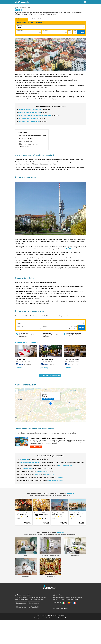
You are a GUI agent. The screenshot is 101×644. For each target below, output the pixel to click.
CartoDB (84, 421)
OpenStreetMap (78, 421)
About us (59, 595)
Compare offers (24, 459)
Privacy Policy (65, 624)
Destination (19, 25)
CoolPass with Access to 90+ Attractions (30, 110)
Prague (76, 599)
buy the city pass (42, 471)
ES (55, 605)
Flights (33, 19)
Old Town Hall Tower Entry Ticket (28, 119)
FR (55, 608)
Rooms (75, 31)
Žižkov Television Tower (26, 138)
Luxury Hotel (50, 568)
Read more (42, 599)
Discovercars (59, 477)
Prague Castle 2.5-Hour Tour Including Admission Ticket (35, 116)
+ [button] (17, 390)
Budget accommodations (50, 547)
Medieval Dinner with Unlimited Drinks (30, 113)
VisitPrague (22, 2)
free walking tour (49, 474)
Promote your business (40, 624)
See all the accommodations (51, 375)
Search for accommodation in (23, 321)
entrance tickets (28, 468)
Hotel (26, 547)
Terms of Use (57, 624)
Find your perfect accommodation (30, 462)
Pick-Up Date (45, 31)
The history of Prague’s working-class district (33, 136)
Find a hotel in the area (48, 399)
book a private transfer (65, 465)
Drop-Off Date (20, 31)
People (70, 31)
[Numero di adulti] (70, 33)
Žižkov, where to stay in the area (29, 144)
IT (64, 603)
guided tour (38, 474)
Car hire (42, 19)
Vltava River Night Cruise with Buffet (29, 122)
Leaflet (71, 421)
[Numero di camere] (75, 33)
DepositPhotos (65, 615)
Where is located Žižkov (26, 147)
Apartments (75, 547)
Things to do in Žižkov (26, 141)
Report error (49, 624)
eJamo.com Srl (50, 621)
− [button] (17, 393)
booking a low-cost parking (55, 480)
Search (81, 32)
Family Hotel (26, 568)
